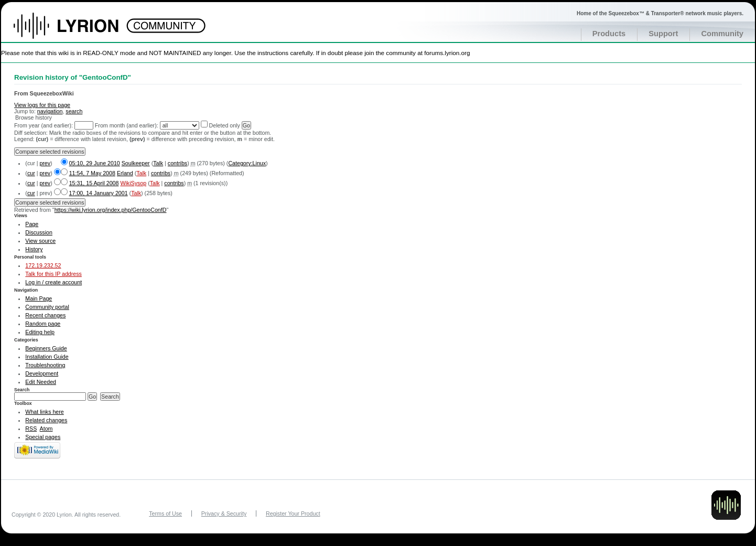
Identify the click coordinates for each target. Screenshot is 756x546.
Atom (46, 429)
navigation (50, 111)
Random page (43, 324)
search (74, 111)
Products (609, 34)
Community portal (47, 307)
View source (40, 241)
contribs (177, 163)
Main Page (39, 298)
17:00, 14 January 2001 (99, 193)
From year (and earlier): (44, 125)
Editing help (40, 332)
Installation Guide (47, 357)
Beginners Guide (46, 348)
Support (663, 34)
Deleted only (225, 125)
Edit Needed (41, 382)
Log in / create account (53, 282)
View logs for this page (42, 105)
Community (722, 34)
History (34, 249)
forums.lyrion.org (447, 53)
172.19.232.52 (43, 265)
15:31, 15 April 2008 (94, 183)
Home (77, 31)
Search (22, 390)
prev (45, 163)
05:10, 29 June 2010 (95, 163)
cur (31, 173)
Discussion (39, 232)
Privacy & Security (224, 513)
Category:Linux (247, 163)
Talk (158, 163)
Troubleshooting (45, 365)
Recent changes (45, 315)
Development (42, 373)
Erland (125, 173)
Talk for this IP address (53, 274)
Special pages (43, 437)
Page (32, 224)
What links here (44, 412)
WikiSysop (133, 183)
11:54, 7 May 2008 (92, 173)
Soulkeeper (136, 163)
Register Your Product (293, 513)
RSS (31, 429)
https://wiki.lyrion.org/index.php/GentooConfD (111, 210)
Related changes (46, 420)
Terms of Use (165, 513)
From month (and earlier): (127, 125)
